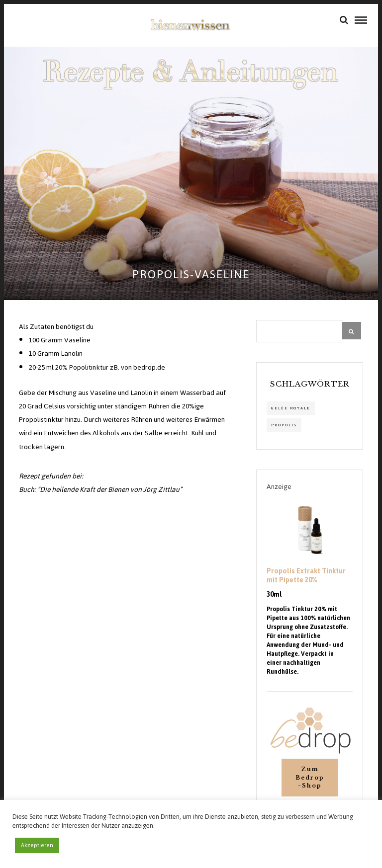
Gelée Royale (291, 408)
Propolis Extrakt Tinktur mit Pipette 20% (306, 576)
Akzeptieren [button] (37, 845)
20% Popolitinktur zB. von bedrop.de (110, 367)
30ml (274, 595)
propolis (284, 425)
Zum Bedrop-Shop (310, 777)
